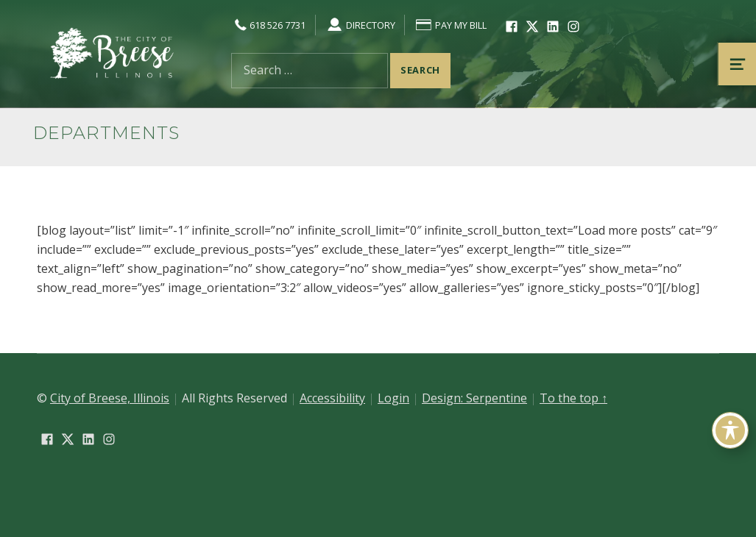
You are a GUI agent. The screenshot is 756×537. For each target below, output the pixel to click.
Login (393, 398)
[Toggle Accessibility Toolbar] (730, 430)
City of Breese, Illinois (110, 398)
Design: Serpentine (474, 398)
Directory (360, 25)
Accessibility (332, 398)
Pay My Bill (451, 25)
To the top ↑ (573, 398)
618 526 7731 (268, 25)
